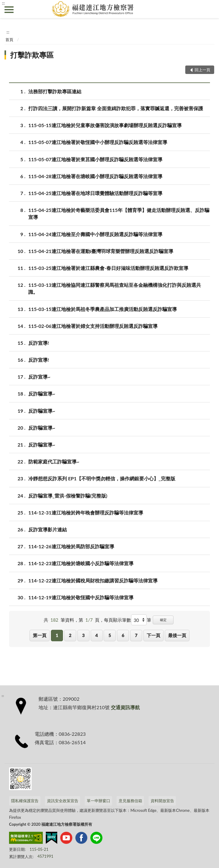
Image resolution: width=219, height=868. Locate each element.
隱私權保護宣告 (25, 801)
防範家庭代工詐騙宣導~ (54, 461)
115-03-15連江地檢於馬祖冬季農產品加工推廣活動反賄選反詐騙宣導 (103, 309)
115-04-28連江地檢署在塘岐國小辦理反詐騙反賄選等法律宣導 (95, 176)
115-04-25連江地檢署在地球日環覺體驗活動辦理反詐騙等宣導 (95, 193)
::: (3, 3)
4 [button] (97, 635)
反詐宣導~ (39, 377)
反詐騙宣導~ (42, 394)
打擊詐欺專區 (32, 55)
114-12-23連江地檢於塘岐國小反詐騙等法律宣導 (81, 563)
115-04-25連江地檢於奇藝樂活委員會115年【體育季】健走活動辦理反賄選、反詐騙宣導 (119, 213)
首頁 (9, 40)
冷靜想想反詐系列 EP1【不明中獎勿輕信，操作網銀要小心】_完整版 (102, 478)
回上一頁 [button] (202, 70)
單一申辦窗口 (99, 801)
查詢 (210, 9)
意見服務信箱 (130, 801)
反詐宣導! (39, 343)
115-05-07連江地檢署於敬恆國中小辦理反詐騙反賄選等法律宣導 (98, 142)
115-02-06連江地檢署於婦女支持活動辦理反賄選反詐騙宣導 (93, 326)
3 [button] (83, 635)
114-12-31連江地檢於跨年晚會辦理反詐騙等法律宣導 (86, 512)
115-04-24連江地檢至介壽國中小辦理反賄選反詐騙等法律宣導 (95, 234)
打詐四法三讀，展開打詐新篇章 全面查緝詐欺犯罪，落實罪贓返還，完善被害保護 (116, 108)
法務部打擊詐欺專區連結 (55, 91)
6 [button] (123, 635)
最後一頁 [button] (177, 635)
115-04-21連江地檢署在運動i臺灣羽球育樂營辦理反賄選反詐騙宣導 (101, 251)
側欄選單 (9, 10)
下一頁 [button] (153, 635)
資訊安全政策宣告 (63, 801)
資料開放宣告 (162, 801)
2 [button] (70, 635)
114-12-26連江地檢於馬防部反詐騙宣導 (71, 546)
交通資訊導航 (125, 707)
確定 (163, 620)
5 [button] (110, 635)
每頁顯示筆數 (117, 620)
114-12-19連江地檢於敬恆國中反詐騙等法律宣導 (81, 597)
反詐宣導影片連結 (48, 529)
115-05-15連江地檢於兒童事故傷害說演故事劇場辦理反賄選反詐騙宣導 (105, 125)
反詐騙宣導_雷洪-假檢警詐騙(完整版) (68, 496)
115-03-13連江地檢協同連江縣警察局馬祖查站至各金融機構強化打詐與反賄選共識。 (115, 288)
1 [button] (57, 635)
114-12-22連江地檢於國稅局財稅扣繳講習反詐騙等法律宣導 (93, 580)
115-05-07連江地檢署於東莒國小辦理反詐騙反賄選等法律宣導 (95, 159)
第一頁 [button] (40, 635)
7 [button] (136, 635)
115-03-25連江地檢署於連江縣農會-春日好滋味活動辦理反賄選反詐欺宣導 (108, 268)
